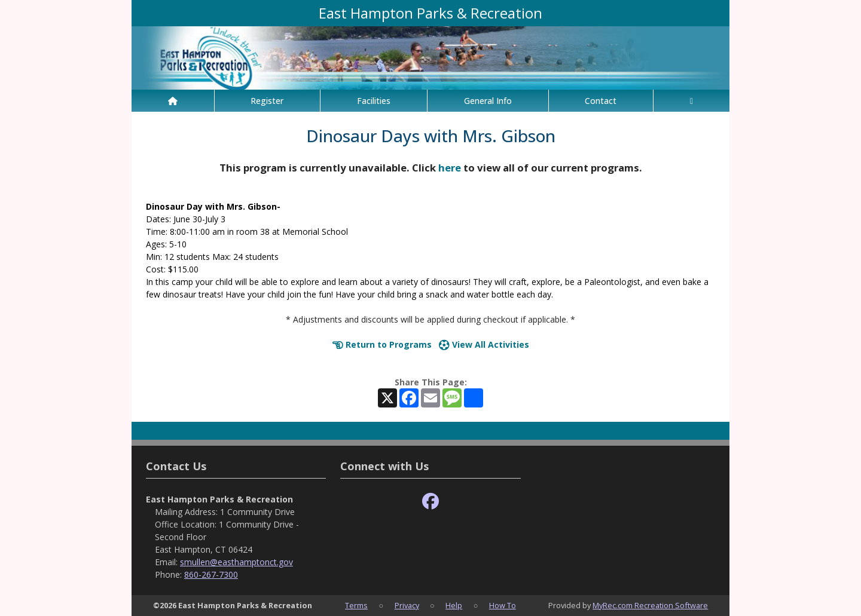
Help (454, 605)
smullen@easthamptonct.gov (236, 562)
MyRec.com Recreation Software (650, 605)
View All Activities (484, 344)
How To (503, 605)
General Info (488, 101)
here (450, 168)
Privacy (407, 605)
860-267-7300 (211, 574)
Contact (601, 101)
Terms (356, 605)
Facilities (374, 101)
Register (267, 101)
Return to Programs (382, 344)
